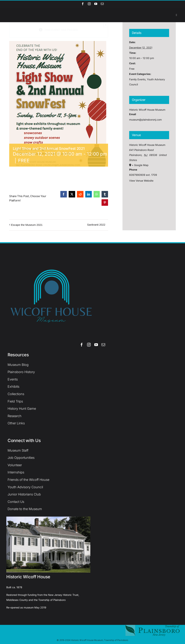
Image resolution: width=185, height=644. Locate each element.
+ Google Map (140, 165)
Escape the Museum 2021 (27, 225)
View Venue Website (141, 181)
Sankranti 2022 (96, 225)
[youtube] (96, 4)
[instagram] (89, 4)
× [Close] (106, 25)
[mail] (102, 4)
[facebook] (83, 4)
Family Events (137, 79)
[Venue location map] (149, 203)
